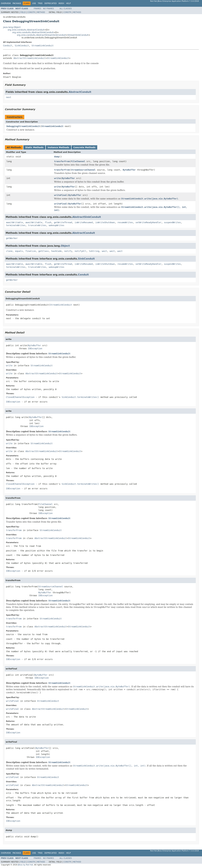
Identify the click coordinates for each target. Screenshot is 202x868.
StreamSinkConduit (78, 35)
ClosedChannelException (20, 397)
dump (57, 157)
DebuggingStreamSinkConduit (23, 126)
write (57, 178)
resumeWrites (125, 222)
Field (23, 12)
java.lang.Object (12, 27)
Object (65, 246)
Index (61, 3)
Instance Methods (58, 147)
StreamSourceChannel (83, 170)
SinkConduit (22, 46)
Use (34, 3)
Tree (40, 3)
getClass (44, 251)
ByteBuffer (129, 170)
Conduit (8, 46)
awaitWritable (14, 222)
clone (9, 251)
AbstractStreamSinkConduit (30, 58)
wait (104, 251)
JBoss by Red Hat (25, 865)
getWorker (12, 238)
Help (68, 3)
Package (17, 3)
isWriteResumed (84, 222)
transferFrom (62, 161)
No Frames (48, 9)
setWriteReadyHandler (148, 222)
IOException (35, 348)
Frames (38, 9)
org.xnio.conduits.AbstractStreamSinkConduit (41, 35)
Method (41, 12)
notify (68, 251)
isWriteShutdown (105, 222)
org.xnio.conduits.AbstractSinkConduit (33, 32)
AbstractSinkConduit (87, 217)
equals (19, 251)
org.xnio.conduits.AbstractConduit (26, 30)
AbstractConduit (80, 92)
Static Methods (34, 147)
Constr (31, 12)
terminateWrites (16, 225)
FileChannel (78, 161)
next (9, 97)
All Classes (66, 9)
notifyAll (80, 251)
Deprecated (51, 3)
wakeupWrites (56, 225)
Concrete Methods (84, 147)
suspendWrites (172, 222)
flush (48, 222)
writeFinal (61, 195)
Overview (6, 3)
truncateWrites (37, 225)
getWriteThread (63, 222)
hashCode (56, 251)
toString (94, 251)
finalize (30, 251)
